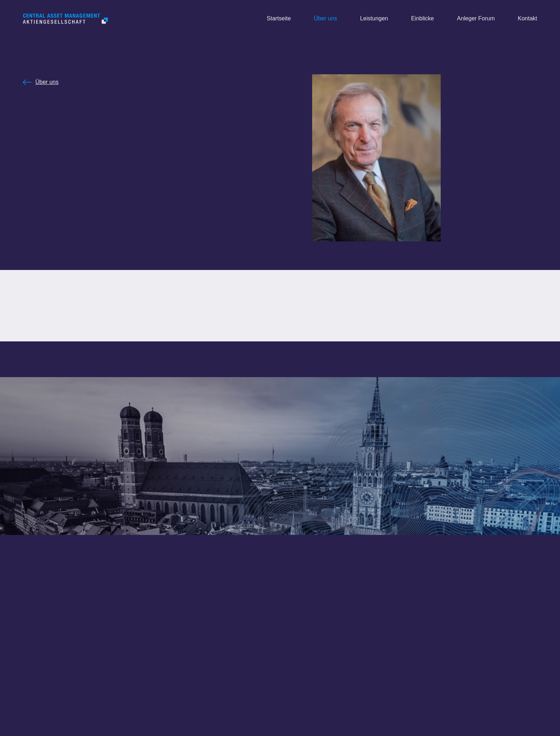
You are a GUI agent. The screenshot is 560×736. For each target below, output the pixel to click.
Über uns (47, 82)
